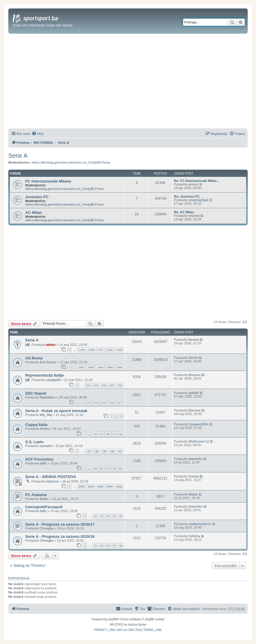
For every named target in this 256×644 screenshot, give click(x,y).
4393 (91, 486)
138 (96, 451)
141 (120, 451)
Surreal (194, 476)
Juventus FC (37, 197)
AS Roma (34, 358)
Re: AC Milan (184, 212)
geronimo (61, 162)
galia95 (194, 393)
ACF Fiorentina (39, 459)
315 (96, 385)
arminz (193, 184)
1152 (110, 350)
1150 (91, 350)
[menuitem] (38, 134)
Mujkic (44, 499)
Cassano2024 (199, 424)
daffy (43, 463)
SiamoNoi (196, 506)
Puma (106, 162)
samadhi (46, 446)
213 (88, 402)
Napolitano (48, 397)
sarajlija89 (53, 380)
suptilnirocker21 (200, 524)
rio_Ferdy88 (92, 162)
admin (51, 345)
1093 (100, 367)
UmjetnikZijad (198, 200)
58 (114, 468)
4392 (82, 486)
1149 (82, 350)
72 (95, 516)
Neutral (194, 340)
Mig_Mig (46, 415)
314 (88, 385)
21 (114, 434)
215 (104, 402)
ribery (36, 162)
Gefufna (194, 536)
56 (102, 468)
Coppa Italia (36, 425)
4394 (100, 486)
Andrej (44, 429)
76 (121, 516)
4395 (110, 486)
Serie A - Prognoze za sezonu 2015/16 (60, 536)
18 (95, 434)
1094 (110, 367)
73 (102, 516)
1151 (100, 350)
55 (95, 468)
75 (114, 516)
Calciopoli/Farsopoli (44, 507)
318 (120, 385)
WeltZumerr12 (199, 441)
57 (108, 468)
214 (96, 402)
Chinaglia (47, 528)
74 (108, 516)
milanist (194, 216)
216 (112, 402)
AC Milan (33, 213)
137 (88, 451)
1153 (119, 350)
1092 (91, 367)
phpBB (113, 619)
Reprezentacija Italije (44, 375)
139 (104, 451)
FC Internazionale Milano (48, 181)
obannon (52, 481)
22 (121, 434)
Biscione (195, 375)
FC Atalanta (36, 495)
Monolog (47, 162)
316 (104, 385)
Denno (193, 358)
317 (112, 385)
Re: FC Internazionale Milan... (197, 181)
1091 (82, 367)
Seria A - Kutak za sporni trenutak (56, 411)
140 (112, 451)
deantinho (196, 459)
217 (120, 402)
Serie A (18, 156)
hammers (76, 162)
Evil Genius (48, 362)
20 (108, 434)
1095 (119, 367)
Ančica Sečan (137, 625)
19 (102, 434)
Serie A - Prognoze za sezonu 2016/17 (60, 524)
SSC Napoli (36, 393)
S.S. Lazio (34, 442)
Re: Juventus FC (187, 196)
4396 (119, 486)
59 (121, 468)
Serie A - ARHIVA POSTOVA (51, 477)
